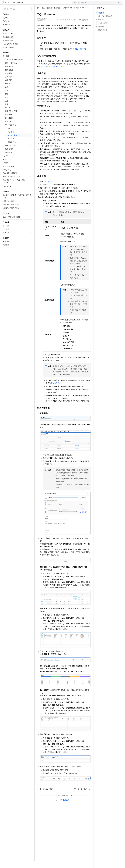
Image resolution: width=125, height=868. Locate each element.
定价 (50, 4)
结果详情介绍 (54, 390)
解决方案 (37, 4)
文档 (94, 4)
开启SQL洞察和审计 (79, 56)
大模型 (24, 4)
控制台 (104, 4)
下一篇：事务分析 (82, 796)
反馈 (67, 807)
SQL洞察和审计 (75, 15)
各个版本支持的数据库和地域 (53, 74)
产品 (30, 4)
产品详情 (74, 27)
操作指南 (57, 15)
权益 (44, 4)
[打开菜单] (4, 4)
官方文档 (6, 10)
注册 (110, 4)
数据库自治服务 (17, 10)
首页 (39, 15)
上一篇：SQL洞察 (45, 796)
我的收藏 (85, 27)
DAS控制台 (48, 189)
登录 (118, 4)
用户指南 (65, 15)
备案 (99, 4)
